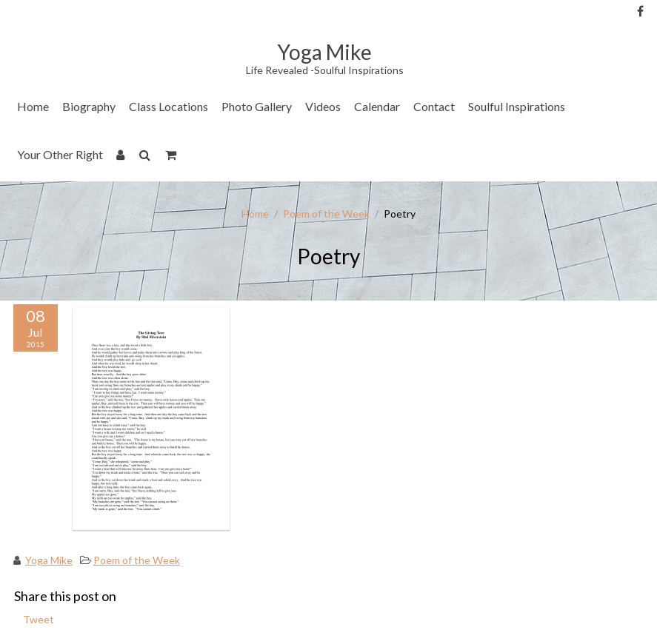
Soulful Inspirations (517, 106)
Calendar (377, 106)
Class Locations (169, 106)
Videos (323, 106)
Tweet (39, 619)
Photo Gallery (257, 106)
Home (33, 106)
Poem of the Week (326, 214)
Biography (89, 106)
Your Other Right (60, 154)
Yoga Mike (49, 560)
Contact (434, 106)
